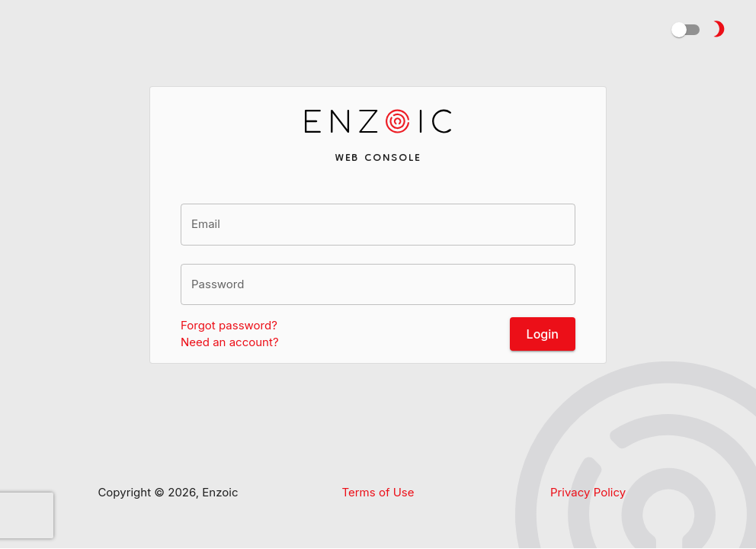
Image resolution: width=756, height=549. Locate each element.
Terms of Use (378, 492)
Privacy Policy (588, 492)
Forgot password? (229, 325)
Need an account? (230, 342)
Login (543, 334)
